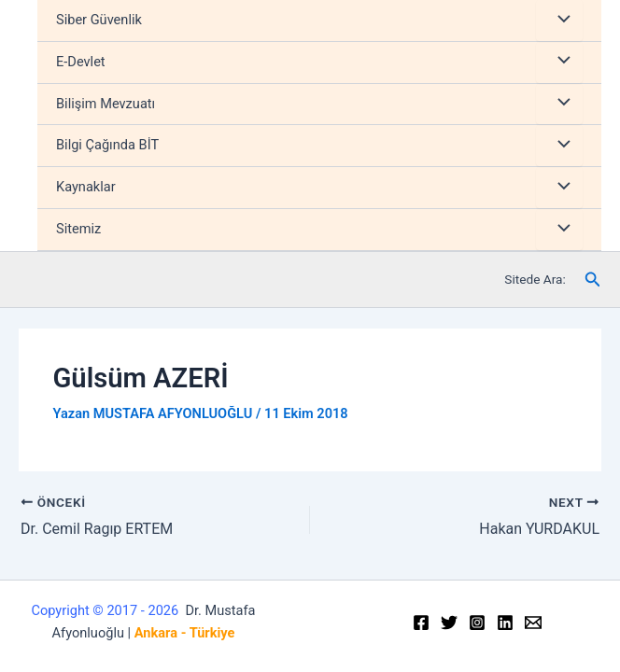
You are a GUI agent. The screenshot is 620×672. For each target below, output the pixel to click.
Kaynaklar (86, 187)
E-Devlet (81, 62)
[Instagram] (477, 623)
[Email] (533, 623)
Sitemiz (78, 229)
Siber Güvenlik (99, 20)
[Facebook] (421, 623)
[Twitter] (449, 623)
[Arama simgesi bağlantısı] (593, 280)
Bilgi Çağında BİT (107, 145)
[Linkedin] (505, 623)
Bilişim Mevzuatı (106, 104)
